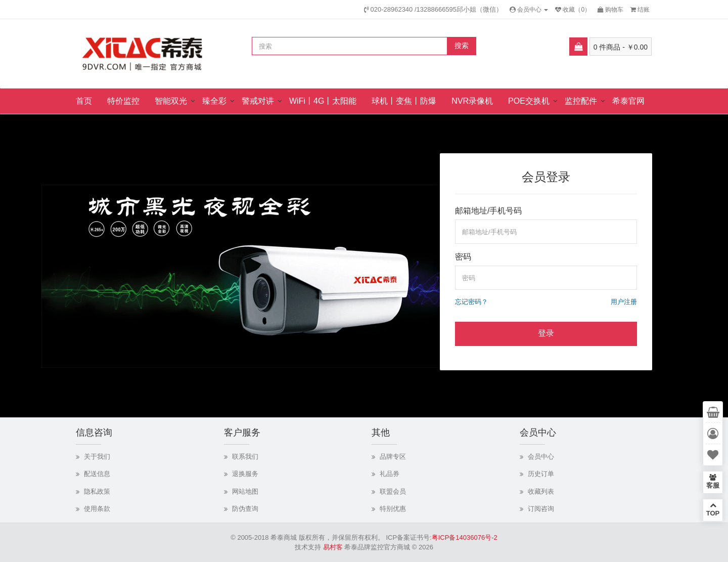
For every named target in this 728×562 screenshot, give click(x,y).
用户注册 (624, 302)
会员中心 (541, 457)
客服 (713, 482)
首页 (84, 101)
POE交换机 (529, 101)
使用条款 (97, 509)
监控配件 (581, 101)
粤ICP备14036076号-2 (465, 537)
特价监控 (123, 101)
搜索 (462, 46)
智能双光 (171, 101)
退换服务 (245, 474)
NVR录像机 (472, 101)
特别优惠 (393, 509)
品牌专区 (393, 457)
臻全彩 (214, 101)
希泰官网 (628, 101)
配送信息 (97, 474)
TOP (713, 509)
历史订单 (541, 474)
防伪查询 (245, 509)
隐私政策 (97, 491)
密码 (463, 257)
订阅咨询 (541, 509)
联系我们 (245, 457)
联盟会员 (393, 491)
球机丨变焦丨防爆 (404, 101)
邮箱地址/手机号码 (488, 211)
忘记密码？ (471, 302)
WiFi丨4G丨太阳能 (323, 101)
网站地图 (245, 491)
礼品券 (390, 474)
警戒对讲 (258, 101)
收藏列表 (541, 491)
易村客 (333, 547)
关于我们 (97, 457)
